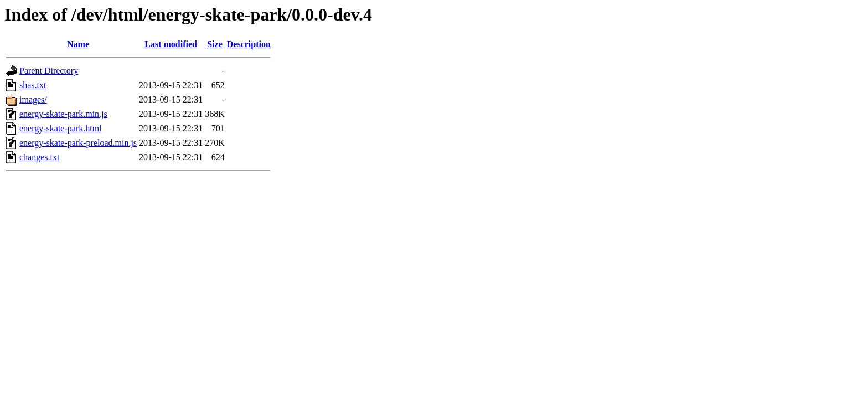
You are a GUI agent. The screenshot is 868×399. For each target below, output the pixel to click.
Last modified (171, 44)
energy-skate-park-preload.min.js (78, 143)
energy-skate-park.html (61, 128)
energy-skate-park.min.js (63, 114)
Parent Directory (49, 71)
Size (215, 44)
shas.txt (33, 85)
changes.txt (39, 157)
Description (249, 44)
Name (78, 44)
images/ (33, 99)
